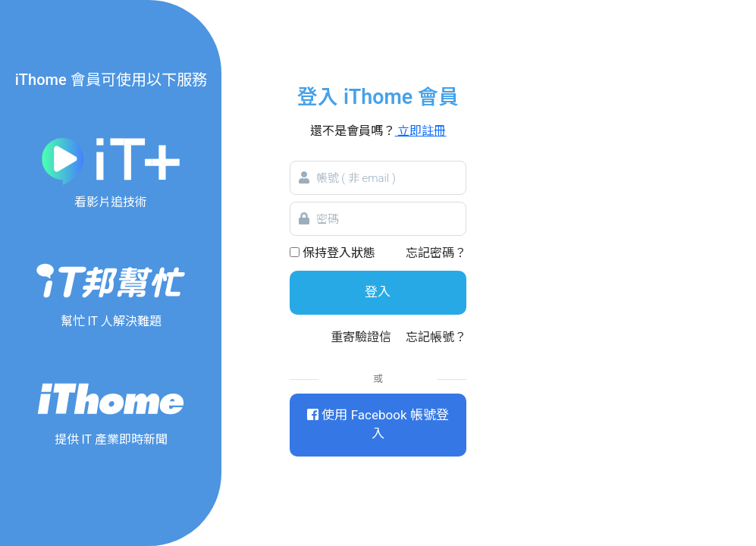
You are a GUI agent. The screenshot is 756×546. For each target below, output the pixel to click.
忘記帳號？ (436, 337)
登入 (378, 292)
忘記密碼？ (436, 253)
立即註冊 (421, 131)
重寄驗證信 (361, 337)
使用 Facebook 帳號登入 (378, 425)
